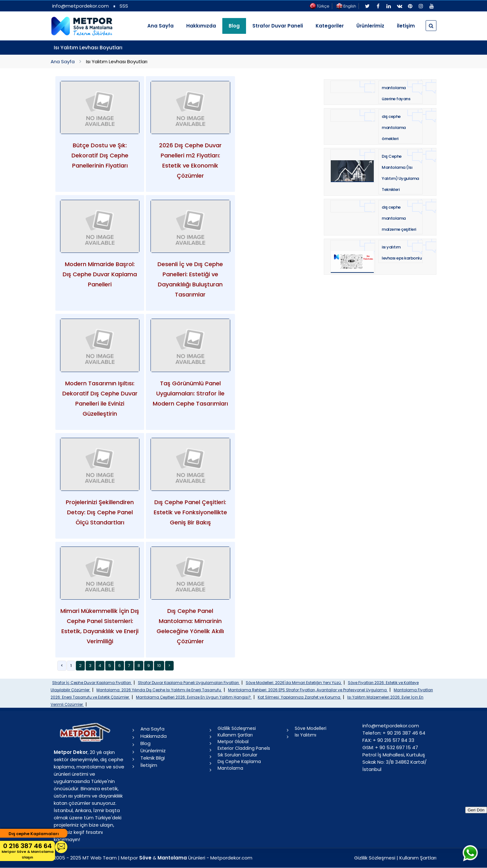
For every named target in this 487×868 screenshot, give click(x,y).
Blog (145, 743)
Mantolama (230, 768)
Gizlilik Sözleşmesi (237, 728)
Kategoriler (330, 26)
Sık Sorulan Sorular (237, 755)
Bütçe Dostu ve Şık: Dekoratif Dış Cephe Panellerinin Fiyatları (100, 155)
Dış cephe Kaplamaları (34, 834)
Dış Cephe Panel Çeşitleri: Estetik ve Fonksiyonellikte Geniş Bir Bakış (190, 512)
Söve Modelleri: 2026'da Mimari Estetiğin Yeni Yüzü (294, 683)
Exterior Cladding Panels (244, 748)
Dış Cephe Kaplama (239, 761)
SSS (124, 6)
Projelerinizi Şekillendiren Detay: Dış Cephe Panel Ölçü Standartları (100, 512)
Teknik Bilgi (153, 758)
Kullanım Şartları (235, 735)
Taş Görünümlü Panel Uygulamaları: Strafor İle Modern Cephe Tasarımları (190, 393)
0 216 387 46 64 (28, 851)
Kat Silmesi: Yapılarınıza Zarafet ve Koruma (299, 697)
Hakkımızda (201, 26)
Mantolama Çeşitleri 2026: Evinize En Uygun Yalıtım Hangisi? (194, 697)
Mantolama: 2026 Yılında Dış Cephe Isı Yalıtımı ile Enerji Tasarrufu (159, 690)
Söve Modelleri (311, 728)
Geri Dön (476, 810)
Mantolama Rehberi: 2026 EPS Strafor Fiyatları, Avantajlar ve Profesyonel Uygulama (308, 690)
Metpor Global (233, 742)
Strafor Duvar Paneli (278, 26)
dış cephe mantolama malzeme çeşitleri (399, 218)
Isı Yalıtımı (305, 735)
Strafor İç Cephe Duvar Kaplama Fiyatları (92, 683)
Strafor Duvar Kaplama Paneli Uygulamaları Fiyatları (189, 683)
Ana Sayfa (160, 26)
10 (159, 666)
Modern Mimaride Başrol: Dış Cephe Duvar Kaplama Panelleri (100, 274)
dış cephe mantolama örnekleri (394, 128)
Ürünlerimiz (370, 26)
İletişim (406, 26)
